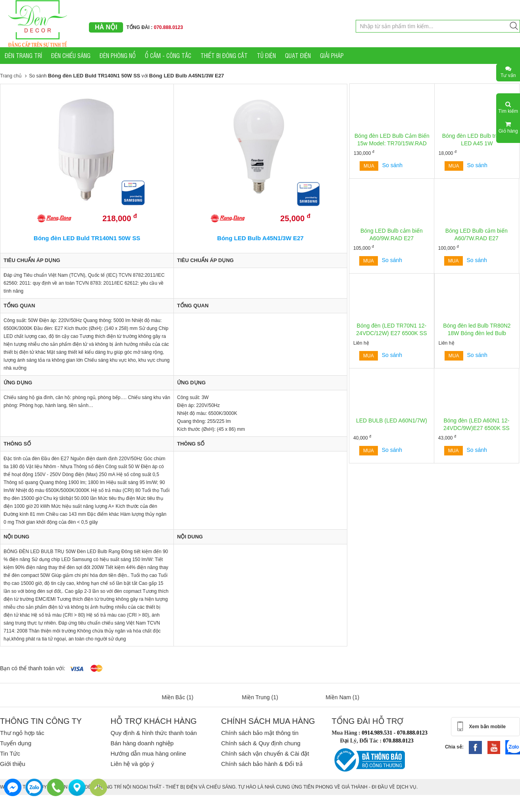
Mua (369, 166)
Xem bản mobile (487, 727)
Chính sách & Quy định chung (261, 743)
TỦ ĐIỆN (266, 55)
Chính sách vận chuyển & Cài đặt (265, 753)
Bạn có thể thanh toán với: (33, 668)
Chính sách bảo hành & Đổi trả (262, 764)
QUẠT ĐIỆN (298, 55)
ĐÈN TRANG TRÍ (23, 55)
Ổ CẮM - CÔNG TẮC (168, 55)
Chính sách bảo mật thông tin (260, 733)
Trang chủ (11, 76)
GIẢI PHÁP (332, 55)
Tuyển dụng (16, 743)
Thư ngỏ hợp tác (22, 733)
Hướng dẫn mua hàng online (148, 753)
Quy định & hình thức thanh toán (153, 733)
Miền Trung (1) (260, 697)
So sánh (392, 165)
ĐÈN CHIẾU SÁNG (71, 55)
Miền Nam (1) (342, 697)
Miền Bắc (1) (177, 697)
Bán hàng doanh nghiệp (142, 743)
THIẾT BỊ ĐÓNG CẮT (224, 55)
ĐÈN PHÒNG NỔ (118, 55)
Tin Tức (10, 753)
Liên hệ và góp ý (132, 764)
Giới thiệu (13, 764)
